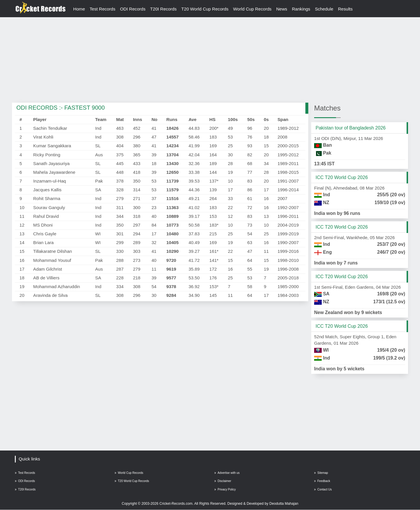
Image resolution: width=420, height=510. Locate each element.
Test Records (103, 9)
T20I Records (164, 9)
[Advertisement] (210, 60)
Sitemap (321, 473)
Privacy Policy (225, 490)
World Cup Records (253, 9)
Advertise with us (227, 473)
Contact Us (323, 490)
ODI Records (133, 9)
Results (347, 9)
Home (79, 9)
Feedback (322, 481)
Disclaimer (223, 481)
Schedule (325, 9)
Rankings (302, 9)
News (283, 9)
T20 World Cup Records (205, 9)
